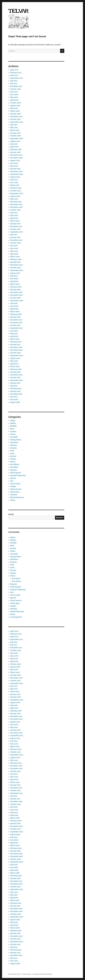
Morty (13, 462)
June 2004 (14, 182)
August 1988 (15, 402)
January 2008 (15, 114)
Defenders (14, 442)
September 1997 (17, 328)
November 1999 (16, 265)
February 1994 (16, 388)
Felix (12, 451)
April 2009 (14, 100)
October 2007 (15, 119)
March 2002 (15, 221)
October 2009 (16, 89)
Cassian (13, 431)
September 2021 (17, 78)
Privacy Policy (27, 974)
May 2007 (14, 127)
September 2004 (17, 174)
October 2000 (16, 243)
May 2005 (14, 166)
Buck (12, 429)
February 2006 (16, 149)
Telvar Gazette (16, 489)
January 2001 (15, 237)
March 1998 (15, 312)
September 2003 (17, 193)
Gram (12, 453)
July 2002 (14, 213)
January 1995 (15, 383)
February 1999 (16, 287)
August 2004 (15, 177)
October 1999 (16, 268)
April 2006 (14, 147)
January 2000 (15, 262)
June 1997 (14, 331)
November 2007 (16, 116)
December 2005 (16, 155)
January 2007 (15, 133)
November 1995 (16, 375)
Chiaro (13, 434)
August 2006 (15, 141)
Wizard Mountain (17, 497)
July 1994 (14, 386)
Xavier (13, 500)
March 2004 (15, 185)
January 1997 (15, 344)
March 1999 (15, 284)
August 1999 (15, 273)
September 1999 (17, 270)
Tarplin (13, 486)
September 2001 (17, 232)
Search (11, 514)
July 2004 (14, 180)
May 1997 (14, 334)
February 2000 (16, 259)
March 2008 (15, 111)
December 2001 (16, 226)
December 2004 (16, 171)
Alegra (13, 420)
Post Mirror (15, 464)
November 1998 (16, 295)
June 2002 (14, 215)
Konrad (13, 456)
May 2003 (14, 199)
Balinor (13, 423)
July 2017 (14, 83)
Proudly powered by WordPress (42, 974)
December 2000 (16, 240)
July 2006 (14, 144)
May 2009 (14, 97)
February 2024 (16, 73)
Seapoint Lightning (18, 475)
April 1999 (14, 281)
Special (13, 478)
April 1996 (14, 364)
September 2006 (17, 138)
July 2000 (14, 246)
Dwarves (14, 445)
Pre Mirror (14, 467)
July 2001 (14, 235)
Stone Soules (15, 484)
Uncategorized (16, 617)
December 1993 (16, 394)
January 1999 (15, 290)
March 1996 (15, 366)
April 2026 (14, 70)
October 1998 (15, 298)
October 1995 (15, 377)
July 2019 (14, 81)
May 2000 (14, 251)
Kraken (13, 459)
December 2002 (16, 204)
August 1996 (15, 358)
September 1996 (17, 355)
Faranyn (13, 448)
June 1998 (14, 306)
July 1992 (14, 397)
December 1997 (16, 320)
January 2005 (15, 169)
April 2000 (14, 254)
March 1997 (15, 339)
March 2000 (15, 257)
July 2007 (14, 125)
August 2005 (15, 160)
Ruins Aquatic (16, 473)
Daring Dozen (16, 440)
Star (12, 481)
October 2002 (16, 210)
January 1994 (15, 391)
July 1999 (14, 276)
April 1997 (14, 336)
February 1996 (16, 369)
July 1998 (14, 303)
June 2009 (14, 94)
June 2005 (14, 163)
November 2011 (16, 86)
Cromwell (14, 437)
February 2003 (16, 202)
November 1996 (16, 350)
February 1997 (16, 342)
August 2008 (15, 105)
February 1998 (16, 314)
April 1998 (14, 309)
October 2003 (15, 191)
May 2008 (14, 108)
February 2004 (16, 188)
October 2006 (16, 136)
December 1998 (16, 292)
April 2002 (14, 218)
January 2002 (15, 224)
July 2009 (14, 92)
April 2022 (14, 75)
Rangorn (14, 470)
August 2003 (15, 196)
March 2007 (15, 130)
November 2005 (16, 158)
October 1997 (15, 325)
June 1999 (14, 279)
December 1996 (16, 347)
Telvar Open (15, 492)
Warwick (14, 495)
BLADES (13, 426)
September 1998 (17, 301)
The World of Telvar (14, 974)
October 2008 (16, 103)
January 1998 (15, 317)
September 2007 (17, 122)
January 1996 (15, 372)
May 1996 (14, 361)
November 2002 (16, 207)
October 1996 (16, 353)
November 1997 (16, 323)
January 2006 (15, 152)
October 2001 (15, 229)
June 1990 (14, 399)
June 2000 (14, 248)
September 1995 (17, 380)
